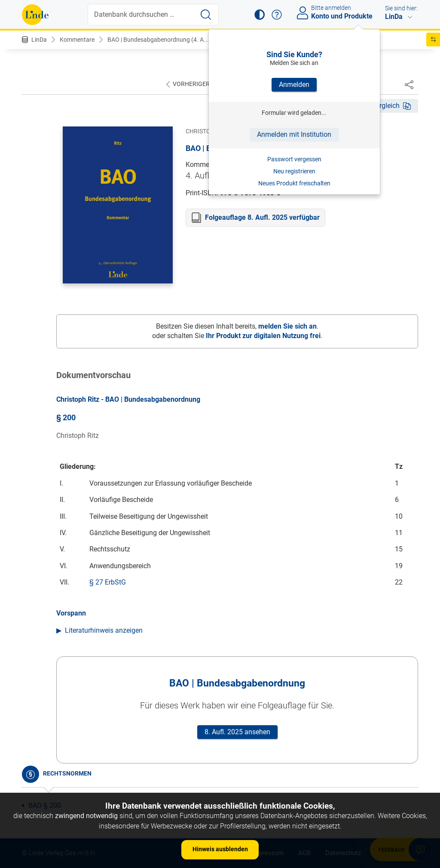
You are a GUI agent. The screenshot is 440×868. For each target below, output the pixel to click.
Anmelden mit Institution (294, 134)
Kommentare (77, 40)
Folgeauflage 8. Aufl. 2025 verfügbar (262, 217)
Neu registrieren (294, 171)
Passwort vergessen (294, 159)
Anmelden (294, 85)
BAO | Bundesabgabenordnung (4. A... (158, 40)
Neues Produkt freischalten (294, 183)
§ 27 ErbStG (108, 582)
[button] (260, 15)
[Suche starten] (206, 15)
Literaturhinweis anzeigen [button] (104, 630)
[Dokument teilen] (409, 84)
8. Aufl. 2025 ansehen (237, 732)
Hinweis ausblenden (220, 849)
